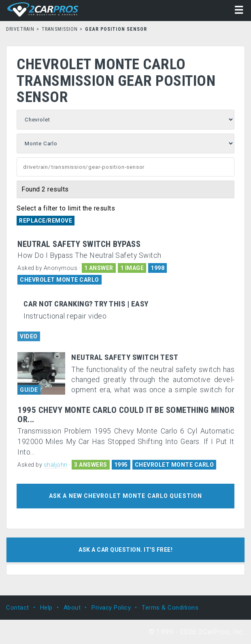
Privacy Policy (111, 608)
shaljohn (56, 465)
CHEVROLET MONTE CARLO (60, 280)
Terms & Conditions (170, 608)
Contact (18, 608)
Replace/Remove (46, 221)
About (72, 608)
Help (46, 608)
